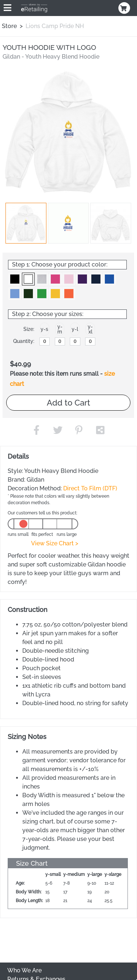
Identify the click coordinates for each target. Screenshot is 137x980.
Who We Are (24, 970)
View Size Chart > (55, 543)
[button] (26, 223)
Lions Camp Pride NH (55, 26)
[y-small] (45, 341)
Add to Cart (68, 403)
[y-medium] (60, 341)
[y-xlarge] (90, 341)
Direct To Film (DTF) (90, 488)
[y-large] (75, 341)
